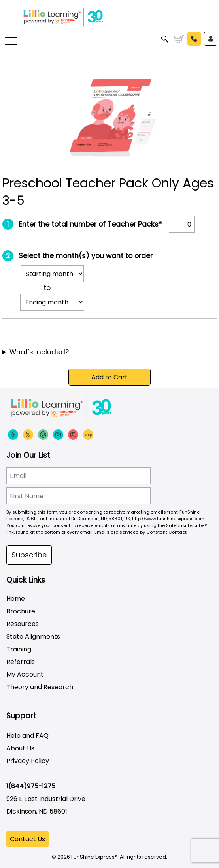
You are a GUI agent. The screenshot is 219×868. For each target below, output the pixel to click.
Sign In (211, 39)
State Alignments (33, 636)
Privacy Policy (28, 761)
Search (165, 39)
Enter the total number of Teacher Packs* (90, 224)
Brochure (21, 611)
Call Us (194, 39)
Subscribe (29, 555)
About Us (20, 748)
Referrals (21, 662)
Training (19, 649)
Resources (23, 624)
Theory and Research (40, 687)
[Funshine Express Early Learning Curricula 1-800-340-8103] (109, 20)
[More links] (10, 42)
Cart (179, 39)
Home (16, 599)
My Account (25, 674)
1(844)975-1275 (31, 786)
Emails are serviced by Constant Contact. (141, 532)
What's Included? (39, 352)
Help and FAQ (27, 736)
